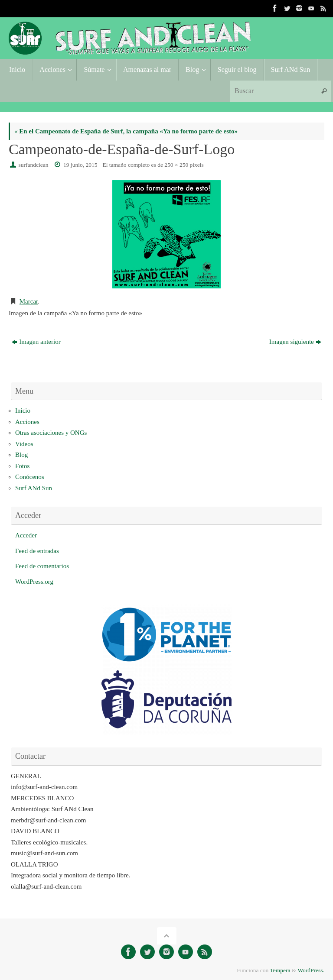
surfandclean (34, 165)
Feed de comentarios (42, 566)
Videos (24, 444)
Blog (21, 455)
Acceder (26, 535)
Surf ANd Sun (34, 488)
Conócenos (30, 477)
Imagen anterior (36, 342)
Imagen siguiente (295, 342)
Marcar (29, 301)
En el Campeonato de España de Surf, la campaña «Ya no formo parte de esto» (126, 131)
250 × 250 (176, 165)
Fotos (22, 466)
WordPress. (311, 970)
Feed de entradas (37, 551)
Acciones (27, 422)
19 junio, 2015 (80, 165)
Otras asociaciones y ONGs (51, 433)
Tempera (280, 970)
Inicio (23, 411)
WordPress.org (34, 582)
